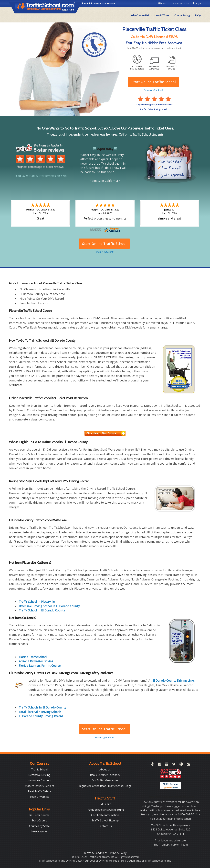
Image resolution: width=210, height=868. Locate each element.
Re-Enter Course (39, 815)
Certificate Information (105, 815)
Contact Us (105, 826)
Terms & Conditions (96, 853)
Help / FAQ (105, 804)
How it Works (39, 831)
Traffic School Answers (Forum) (105, 810)
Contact (164, 3)
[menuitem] (140, 15)
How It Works (162, 15)
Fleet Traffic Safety (39, 791)
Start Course (39, 820)
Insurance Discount (39, 780)
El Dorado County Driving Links (173, 680)
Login (197, 3)
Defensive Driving (39, 775)
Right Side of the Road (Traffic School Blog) (105, 786)
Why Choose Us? (140, 15)
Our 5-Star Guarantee (105, 780)
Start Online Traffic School (104, 729)
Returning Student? (104, 737)
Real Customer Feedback (105, 775)
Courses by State (39, 826)
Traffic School (39, 769)
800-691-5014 (181, 3)
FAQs (198, 15)
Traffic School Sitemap (105, 820)
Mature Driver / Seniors (39, 786)
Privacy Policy (118, 853)
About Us (105, 769)
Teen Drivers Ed (39, 797)
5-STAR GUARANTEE (98, 3)
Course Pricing (182, 15)
